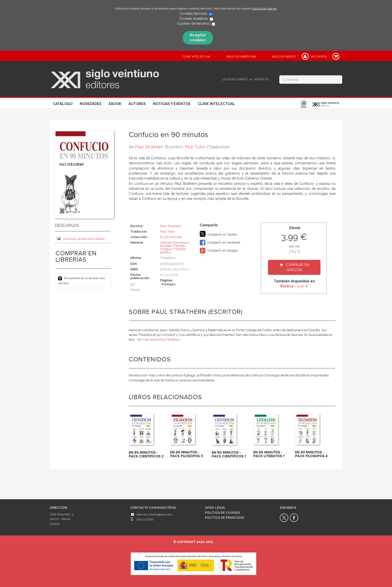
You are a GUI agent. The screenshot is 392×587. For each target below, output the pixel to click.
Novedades (91, 104)
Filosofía (179, 246)
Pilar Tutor (195, 147)
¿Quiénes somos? (235, 79)
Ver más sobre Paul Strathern (159, 340)
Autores (137, 104)
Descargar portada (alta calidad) (81, 239)
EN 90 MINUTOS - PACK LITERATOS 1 (269, 454)
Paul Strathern (149, 147)
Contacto (261, 79)
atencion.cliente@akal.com (154, 514)
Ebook (115, 104)
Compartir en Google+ (219, 251)
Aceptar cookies (198, 38)
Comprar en (297, 267)
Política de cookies (222, 513)
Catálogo (63, 104)
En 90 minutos (171, 237)
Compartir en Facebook (220, 243)
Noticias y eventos (172, 104)
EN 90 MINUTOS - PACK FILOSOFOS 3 (186, 454)
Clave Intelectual (216, 104)
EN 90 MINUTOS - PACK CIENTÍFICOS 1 (229, 454)
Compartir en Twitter (218, 234)
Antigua (166, 249)
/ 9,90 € (294, 286)
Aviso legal (215, 508)
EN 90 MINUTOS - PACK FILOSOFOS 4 (311, 454)
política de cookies (264, 9)
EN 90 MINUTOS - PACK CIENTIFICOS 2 (146, 454)
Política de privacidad (225, 518)
